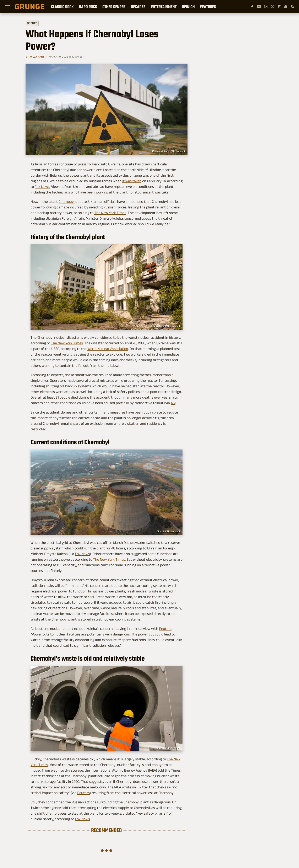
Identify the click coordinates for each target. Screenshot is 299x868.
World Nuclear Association (108, 349)
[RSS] (292, 7)
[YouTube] (259, 7)
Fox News (42, 187)
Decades (138, 7)
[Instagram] (266, 7)
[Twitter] (272, 7)
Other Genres (114, 7)
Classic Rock (62, 7)
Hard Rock (88, 7)
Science (32, 23)
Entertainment (164, 7)
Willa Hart (37, 57)
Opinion (188, 7)
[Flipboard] (279, 7)
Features (208, 7)
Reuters (165, 629)
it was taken (132, 181)
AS (173, 403)
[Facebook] (252, 7)
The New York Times (110, 213)
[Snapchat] (286, 7)
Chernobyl (67, 202)
